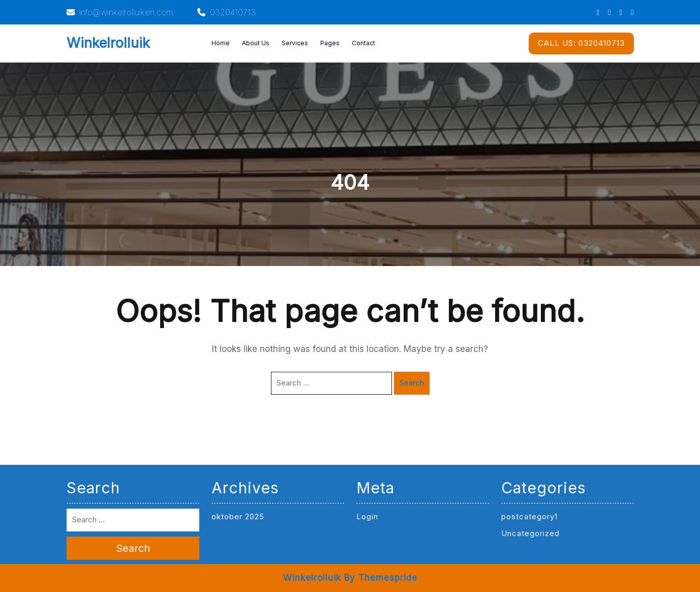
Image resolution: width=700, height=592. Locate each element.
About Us (256, 43)
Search (412, 383)
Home (221, 43)
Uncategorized (530, 533)
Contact (363, 43)
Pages (330, 43)
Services (295, 43)
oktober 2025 (238, 516)
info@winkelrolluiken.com (120, 12)
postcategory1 (529, 516)
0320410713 (226, 12)
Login (367, 516)
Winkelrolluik (108, 43)
